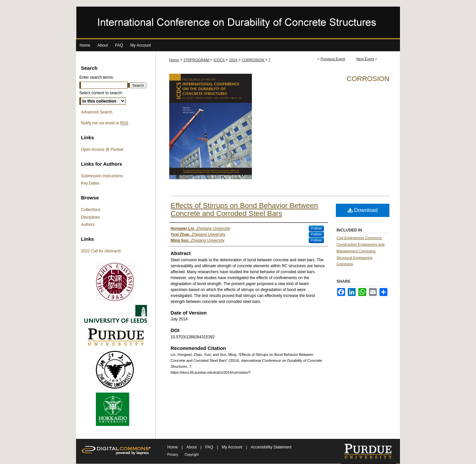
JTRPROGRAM (197, 60)
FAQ (210, 447)
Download (363, 210)
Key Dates (90, 183)
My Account (233, 447)
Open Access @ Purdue (102, 149)
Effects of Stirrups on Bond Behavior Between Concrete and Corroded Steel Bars (244, 210)
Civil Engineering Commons (359, 238)
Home (174, 60)
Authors (88, 225)
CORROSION (253, 60)
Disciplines (90, 217)
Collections (91, 210)
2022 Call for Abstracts (101, 251)
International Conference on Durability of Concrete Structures (238, 23)
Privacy (173, 455)
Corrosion (368, 79)
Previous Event (333, 59)
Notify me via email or (105, 123)
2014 (234, 60)
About (192, 447)
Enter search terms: (97, 77)
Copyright (192, 455)
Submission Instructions (102, 176)
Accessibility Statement (271, 447)
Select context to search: (101, 93)
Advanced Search (97, 112)
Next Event (365, 59)
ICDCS (219, 60)
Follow (316, 228)
